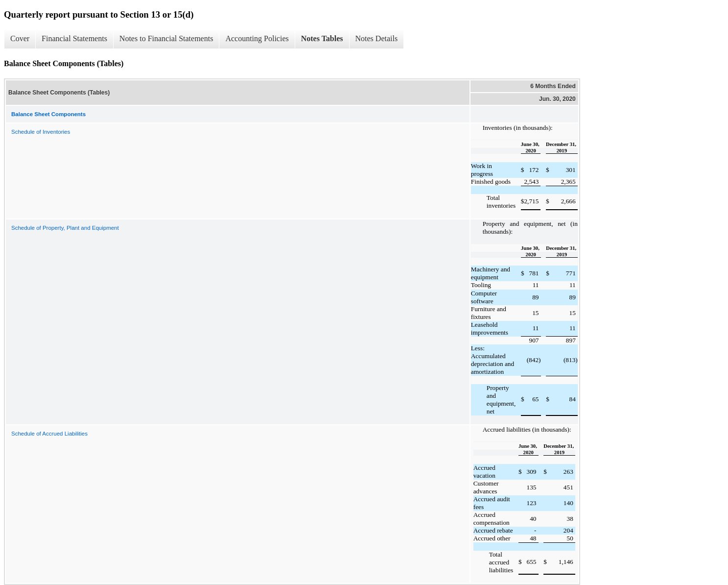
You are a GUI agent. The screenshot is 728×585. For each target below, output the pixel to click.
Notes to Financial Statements (166, 38)
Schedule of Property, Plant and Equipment (65, 228)
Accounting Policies (257, 38)
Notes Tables (322, 38)
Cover (20, 38)
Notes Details (377, 38)
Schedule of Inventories (41, 132)
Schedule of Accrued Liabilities (49, 434)
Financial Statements (74, 38)
